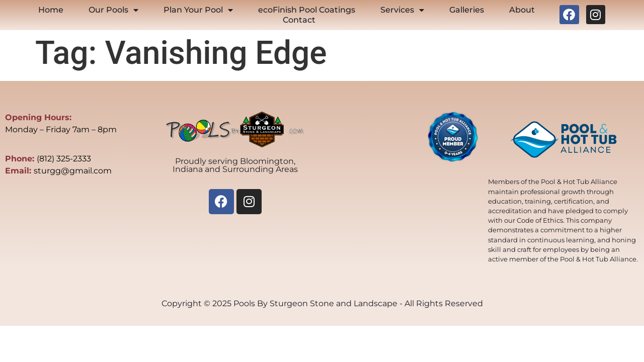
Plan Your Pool (198, 10)
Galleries (467, 10)
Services (402, 10)
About (522, 10)
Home (51, 10)
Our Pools (113, 10)
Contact (299, 20)
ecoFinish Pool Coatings (307, 10)
